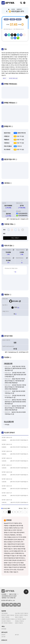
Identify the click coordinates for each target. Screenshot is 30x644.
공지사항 (3, 637)
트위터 (3, 605)
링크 (13, 250)
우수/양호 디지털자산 (6, 621)
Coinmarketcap (14, 219)
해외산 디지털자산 (19, 617)
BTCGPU (14, 301)
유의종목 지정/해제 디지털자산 (8, 619)
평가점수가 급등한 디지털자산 (8, 615)
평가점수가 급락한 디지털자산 (21, 615)
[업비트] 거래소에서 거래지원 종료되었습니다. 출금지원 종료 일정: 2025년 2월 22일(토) (15, 402)
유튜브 (11, 605)
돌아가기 (7, 11)
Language (24, 3)
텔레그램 (7, 605)
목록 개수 (21, 508)
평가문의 (3, 635)
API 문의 (17, 635)
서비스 (3, 626)
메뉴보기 (28, 3)
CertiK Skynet (22, 352)
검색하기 (21, 3)
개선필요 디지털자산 (19, 621)
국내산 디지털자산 (5, 617)
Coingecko (23, 219)
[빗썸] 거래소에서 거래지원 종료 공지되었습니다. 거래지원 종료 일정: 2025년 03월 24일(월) (15, 381)
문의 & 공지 (4, 632)
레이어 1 (4, 78)
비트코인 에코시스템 (13, 78)
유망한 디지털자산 (19, 623)
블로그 (19, 605)
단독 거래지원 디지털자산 (7, 623)
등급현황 (4, 611)
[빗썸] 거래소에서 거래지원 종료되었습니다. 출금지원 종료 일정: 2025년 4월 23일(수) (15, 368)
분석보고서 (4, 640)
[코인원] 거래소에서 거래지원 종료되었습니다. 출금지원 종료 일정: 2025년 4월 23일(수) (15, 375)
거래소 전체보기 (15, 238)
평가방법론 (4, 629)
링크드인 (15, 605)
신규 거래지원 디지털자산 (20, 619)
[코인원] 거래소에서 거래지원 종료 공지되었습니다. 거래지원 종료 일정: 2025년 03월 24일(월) (15, 387)
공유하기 (27, 17)
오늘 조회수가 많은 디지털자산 (22, 613)
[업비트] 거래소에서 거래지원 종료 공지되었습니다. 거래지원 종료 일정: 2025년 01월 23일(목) (15, 408)
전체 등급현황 (4, 613)
